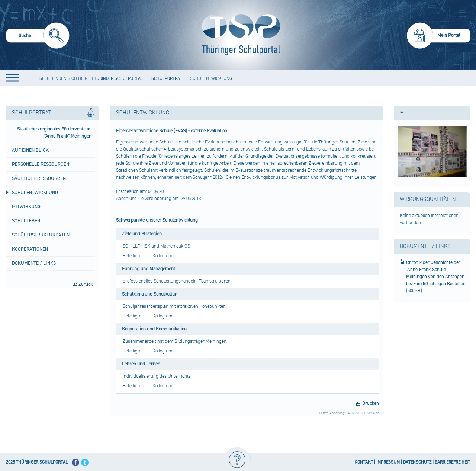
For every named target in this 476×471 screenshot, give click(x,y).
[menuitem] (38, 37)
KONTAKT (364, 462)
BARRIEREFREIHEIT (452, 462)
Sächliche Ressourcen (39, 178)
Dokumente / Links (34, 263)
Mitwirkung (26, 207)
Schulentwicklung (35, 193)
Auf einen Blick (30, 150)
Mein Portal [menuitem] (449, 35)
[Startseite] (239, 35)
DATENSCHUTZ (417, 462)
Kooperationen (30, 249)
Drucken (371, 403)
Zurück (86, 284)
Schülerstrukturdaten (41, 235)
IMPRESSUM (388, 462)
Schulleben (26, 221)
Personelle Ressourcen (41, 164)
